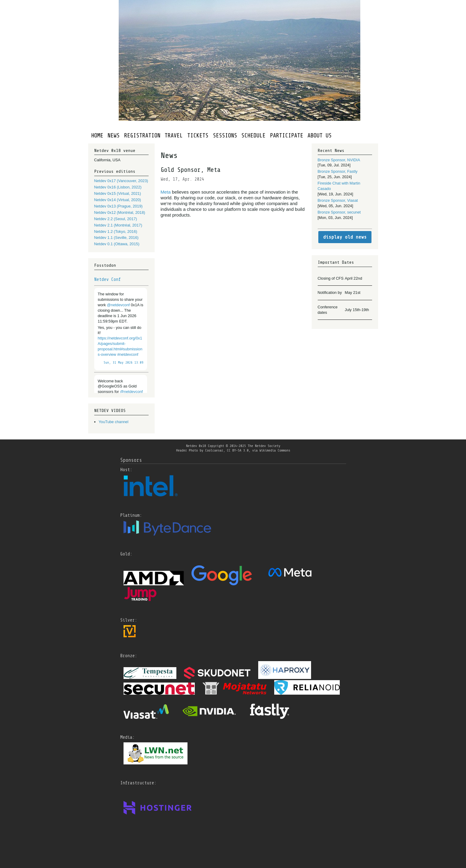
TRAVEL (174, 136)
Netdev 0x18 (196, 446)
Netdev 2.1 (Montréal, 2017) (118, 225)
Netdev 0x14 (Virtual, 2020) (118, 200)
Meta (166, 192)
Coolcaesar (214, 450)
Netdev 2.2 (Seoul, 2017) (116, 219)
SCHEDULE (253, 136)
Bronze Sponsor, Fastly (338, 171)
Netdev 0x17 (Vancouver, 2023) (121, 181)
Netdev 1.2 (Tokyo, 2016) (116, 231)
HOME (97, 136)
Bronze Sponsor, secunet (339, 212)
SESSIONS (225, 136)
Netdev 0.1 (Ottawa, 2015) (117, 244)
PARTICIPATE (287, 136)
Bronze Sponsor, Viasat (338, 200)
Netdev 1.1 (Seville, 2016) (116, 238)
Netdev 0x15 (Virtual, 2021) (118, 193)
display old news (345, 237)
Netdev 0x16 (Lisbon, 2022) (118, 187)
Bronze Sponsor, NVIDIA (339, 160)
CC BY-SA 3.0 (238, 450)
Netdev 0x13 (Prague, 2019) (119, 206)
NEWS (114, 136)
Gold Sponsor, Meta (191, 170)
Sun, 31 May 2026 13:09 (124, 363)
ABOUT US (320, 136)
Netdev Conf (108, 280)
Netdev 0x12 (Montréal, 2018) (120, 212)
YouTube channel (114, 422)
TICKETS (198, 136)
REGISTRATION (142, 136)
